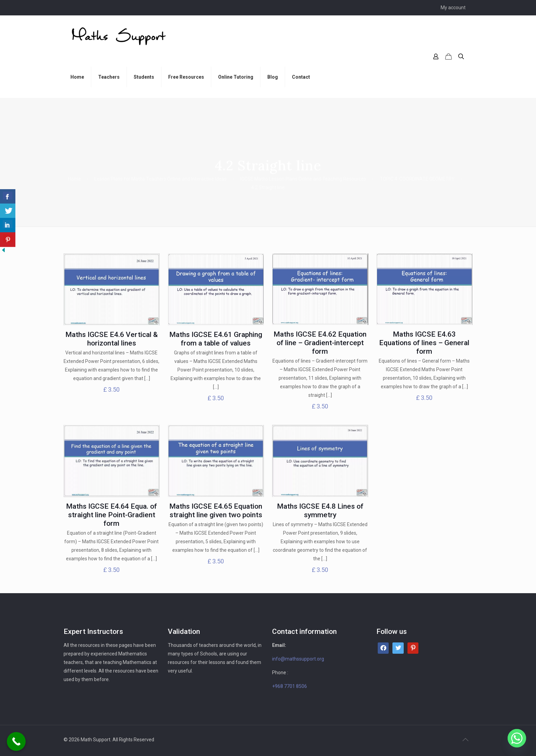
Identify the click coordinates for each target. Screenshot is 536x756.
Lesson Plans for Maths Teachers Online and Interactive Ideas (160, 179)
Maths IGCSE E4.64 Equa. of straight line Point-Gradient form (111, 515)
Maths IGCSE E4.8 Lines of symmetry (320, 511)
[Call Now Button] (16, 741)
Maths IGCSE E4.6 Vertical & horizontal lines (112, 339)
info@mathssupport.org (298, 659)
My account (453, 8)
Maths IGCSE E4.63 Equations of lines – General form (424, 343)
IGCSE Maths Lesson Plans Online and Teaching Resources (303, 179)
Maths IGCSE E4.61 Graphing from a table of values (216, 339)
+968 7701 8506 (290, 686)
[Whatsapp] (517, 738)
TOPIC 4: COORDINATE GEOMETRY (417, 179)
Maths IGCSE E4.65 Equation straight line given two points (216, 511)
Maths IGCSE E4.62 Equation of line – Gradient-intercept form (320, 343)
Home (75, 179)
